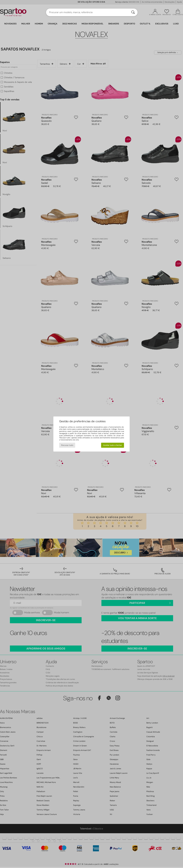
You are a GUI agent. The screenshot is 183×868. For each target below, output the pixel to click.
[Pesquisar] (133, 12)
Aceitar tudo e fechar (112, 445)
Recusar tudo (67, 445)
